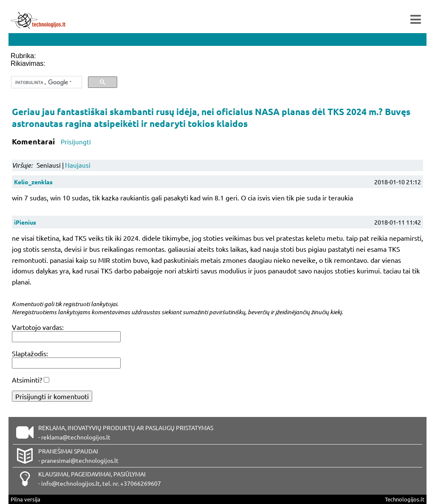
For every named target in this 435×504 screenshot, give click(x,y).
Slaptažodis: (30, 353)
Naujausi (78, 165)
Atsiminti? (27, 380)
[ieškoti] (46, 82)
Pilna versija (25, 499)
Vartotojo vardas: (38, 327)
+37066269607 (141, 483)
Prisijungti (76, 142)
